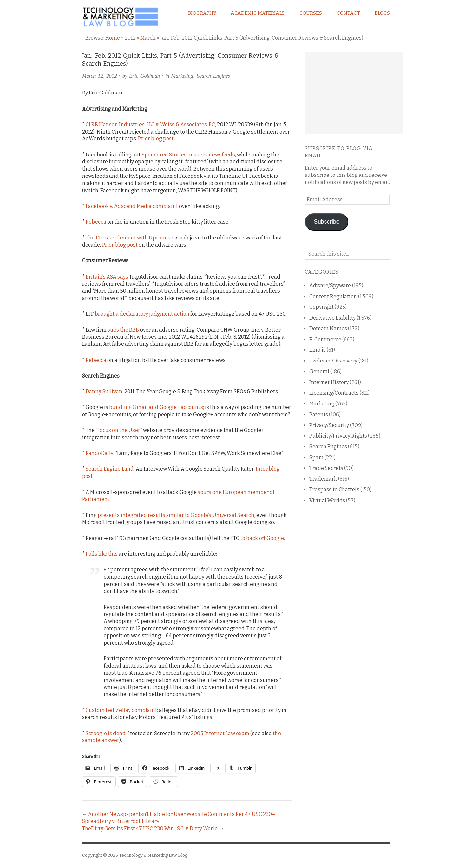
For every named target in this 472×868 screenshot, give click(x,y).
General (319, 372)
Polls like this (102, 554)
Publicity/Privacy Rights (338, 436)
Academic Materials (258, 13)
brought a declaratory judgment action (142, 314)
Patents (319, 414)
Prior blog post (156, 139)
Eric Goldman (145, 76)
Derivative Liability (333, 318)
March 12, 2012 (99, 76)
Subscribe (326, 222)
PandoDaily (99, 453)
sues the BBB (123, 330)
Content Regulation (333, 296)
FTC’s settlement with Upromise (135, 238)
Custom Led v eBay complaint (121, 710)
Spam (316, 457)
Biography (202, 13)
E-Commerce (325, 339)
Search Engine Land (110, 469)
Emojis (318, 350)
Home (113, 38)
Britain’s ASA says (107, 277)
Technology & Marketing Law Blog (153, 855)
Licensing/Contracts (334, 393)
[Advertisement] (354, 93)
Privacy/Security (329, 425)
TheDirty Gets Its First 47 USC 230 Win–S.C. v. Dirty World (150, 828)
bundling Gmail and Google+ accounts (156, 407)
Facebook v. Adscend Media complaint (132, 206)
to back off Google (262, 538)
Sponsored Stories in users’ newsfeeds (188, 155)
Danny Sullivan (104, 392)
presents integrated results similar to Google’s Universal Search (176, 515)
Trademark (323, 479)
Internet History (329, 382)
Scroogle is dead (106, 733)
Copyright (322, 307)
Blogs (382, 13)
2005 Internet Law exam (220, 733)
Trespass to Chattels (334, 490)
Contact (348, 13)
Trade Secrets (326, 468)
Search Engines (213, 76)
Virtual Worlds (327, 500)
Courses (311, 13)
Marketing (182, 76)
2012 (130, 38)
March (148, 38)
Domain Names (328, 329)
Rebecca (96, 222)
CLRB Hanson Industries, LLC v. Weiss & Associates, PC (150, 124)
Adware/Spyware (330, 286)
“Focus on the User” (119, 430)
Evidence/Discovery (333, 361)
